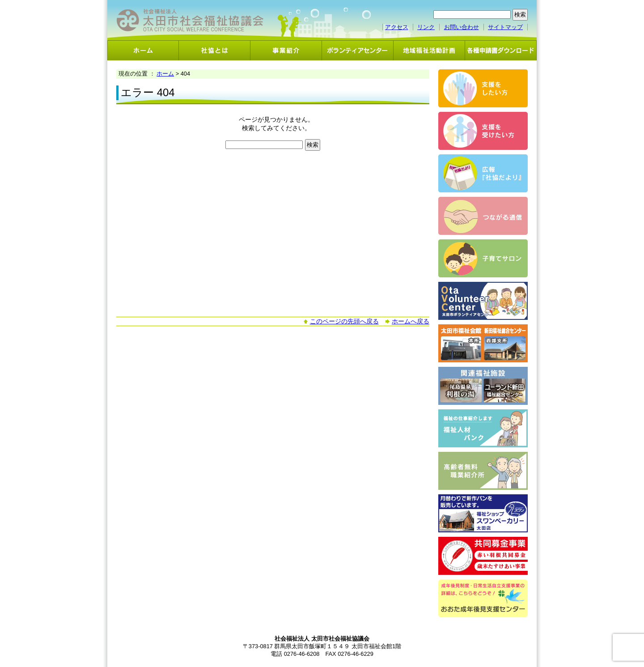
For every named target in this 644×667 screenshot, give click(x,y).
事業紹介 (286, 50)
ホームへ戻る (411, 321)
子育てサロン (483, 258)
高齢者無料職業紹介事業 (483, 471)
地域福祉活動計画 (429, 50)
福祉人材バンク (483, 428)
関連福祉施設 (483, 386)
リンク (426, 27)
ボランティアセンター (358, 50)
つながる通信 (483, 216)
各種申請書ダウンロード (501, 50)
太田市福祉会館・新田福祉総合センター (483, 343)
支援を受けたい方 (483, 131)
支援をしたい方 (483, 88)
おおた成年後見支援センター (483, 598)
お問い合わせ (462, 27)
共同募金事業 (483, 556)
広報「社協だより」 (483, 173)
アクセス (397, 27)
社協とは (215, 50)
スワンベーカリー (483, 513)
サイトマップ (505, 27)
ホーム (143, 50)
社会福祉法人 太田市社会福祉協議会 (190, 20)
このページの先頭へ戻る (344, 321)
